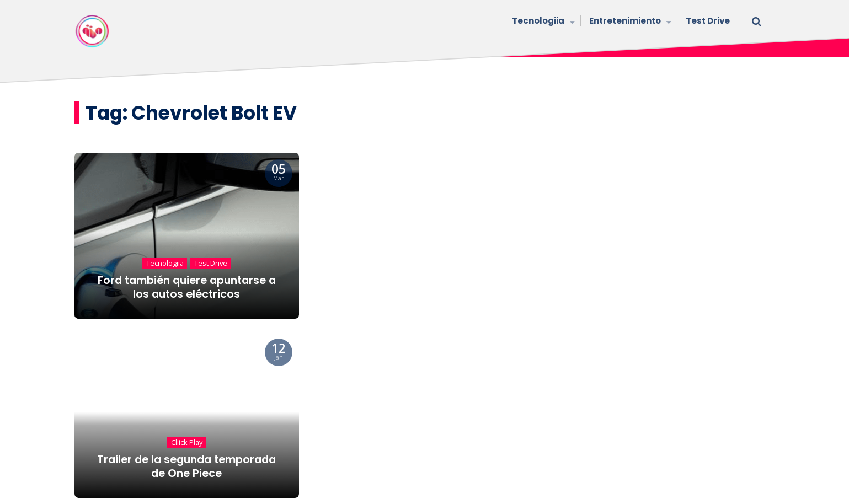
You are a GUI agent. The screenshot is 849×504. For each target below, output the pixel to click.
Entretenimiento (629, 22)
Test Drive (708, 21)
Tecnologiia (542, 22)
